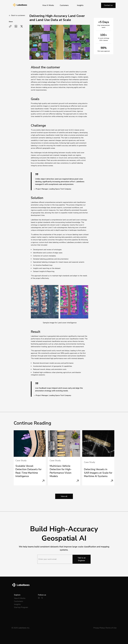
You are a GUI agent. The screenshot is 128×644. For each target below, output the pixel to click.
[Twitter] (42, 598)
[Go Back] (17, 15)
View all (64, 496)
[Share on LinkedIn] (16, 26)
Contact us (108, 5)
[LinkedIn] (39, 598)
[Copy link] (10, 26)
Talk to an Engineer (82, 559)
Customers (64, 5)
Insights (80, 5)
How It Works (48, 5)
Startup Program (21, 607)
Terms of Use (111, 628)
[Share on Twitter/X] (22, 26)
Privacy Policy (99, 628)
